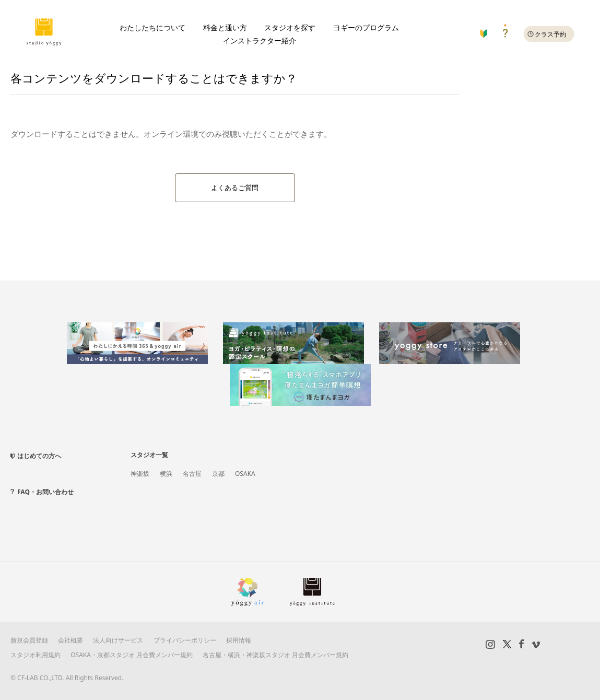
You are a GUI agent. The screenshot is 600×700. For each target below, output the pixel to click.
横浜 (166, 474)
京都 (218, 474)
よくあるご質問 (235, 188)
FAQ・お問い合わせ (45, 492)
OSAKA (245, 474)
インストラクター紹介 (260, 40)
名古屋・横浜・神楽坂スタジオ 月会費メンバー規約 (275, 655)
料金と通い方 (225, 27)
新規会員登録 (29, 640)
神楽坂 (140, 474)
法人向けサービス (118, 640)
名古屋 (192, 474)
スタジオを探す (290, 27)
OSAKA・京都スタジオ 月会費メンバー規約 (132, 655)
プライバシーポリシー (185, 640)
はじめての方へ (39, 456)
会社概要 (70, 640)
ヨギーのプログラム (366, 27)
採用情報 (239, 640)
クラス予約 (550, 34)
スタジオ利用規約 (36, 655)
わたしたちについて (152, 27)
